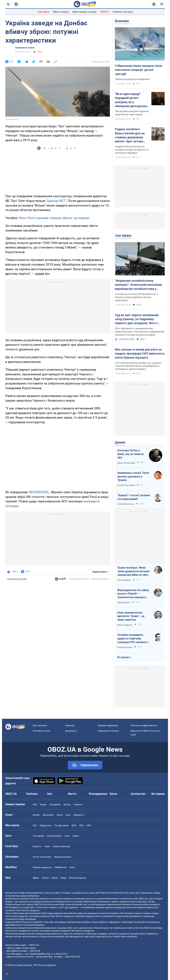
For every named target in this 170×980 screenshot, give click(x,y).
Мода (64, 878)
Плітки (45, 878)
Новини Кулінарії (62, 846)
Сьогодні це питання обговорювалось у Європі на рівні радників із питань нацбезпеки (136, 297)
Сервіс (76, 836)
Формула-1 (79, 815)
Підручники (46, 825)
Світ (50, 794)
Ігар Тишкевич (124, 580)
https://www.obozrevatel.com (115, 893)
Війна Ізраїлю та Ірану (85, 12)
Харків (43, 804)
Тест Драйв (38, 836)
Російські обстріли (123, 12)
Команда (70, 725)
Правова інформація (108, 725)
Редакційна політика (17, 579)
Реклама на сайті (42, 731)
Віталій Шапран (125, 647)
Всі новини (158, 794)
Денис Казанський (126, 463)
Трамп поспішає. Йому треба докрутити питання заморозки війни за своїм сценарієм (133, 571)
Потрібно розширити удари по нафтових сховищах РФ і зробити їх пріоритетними (133, 639)
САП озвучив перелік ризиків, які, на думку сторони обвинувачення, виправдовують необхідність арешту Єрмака (138, 366)
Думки (120, 442)
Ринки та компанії (42, 857)
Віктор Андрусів (125, 625)
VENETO (105, 12)
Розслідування (98, 794)
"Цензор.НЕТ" (56, 201)
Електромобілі (54, 836)
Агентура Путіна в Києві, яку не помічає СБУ (131, 454)
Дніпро (67, 804)
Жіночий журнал (78, 878)
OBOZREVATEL (39, 492)
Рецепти (37, 846)
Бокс (68, 815)
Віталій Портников (126, 485)
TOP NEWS (123, 236)
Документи (71, 731)
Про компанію (40, 725)
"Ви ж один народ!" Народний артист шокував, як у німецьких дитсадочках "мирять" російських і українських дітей (132, 100)
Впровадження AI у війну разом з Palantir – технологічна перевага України (133, 594)
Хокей (60, 815)
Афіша (36, 878)
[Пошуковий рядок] (162, 4)
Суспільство (138, 794)
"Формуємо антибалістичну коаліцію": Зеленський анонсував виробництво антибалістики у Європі (138, 285)
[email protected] (44, 957)
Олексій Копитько (126, 504)
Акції (67, 836)
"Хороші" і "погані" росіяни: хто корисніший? (134, 497)
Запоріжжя (55, 804)
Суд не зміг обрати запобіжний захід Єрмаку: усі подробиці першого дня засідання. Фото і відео (137, 319)
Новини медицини (42, 867)
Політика (32, 794)
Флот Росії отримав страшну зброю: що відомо (54, 218)
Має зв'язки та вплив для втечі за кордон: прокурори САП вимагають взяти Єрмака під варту (140, 354)
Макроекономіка (63, 857)
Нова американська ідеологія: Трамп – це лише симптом (131, 616)
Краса (55, 878)
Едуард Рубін (124, 603)
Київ (35, 804)
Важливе (122, 21)
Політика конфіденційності (144, 725)
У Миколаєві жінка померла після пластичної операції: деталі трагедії (139, 70)
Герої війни (43, 12)
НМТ (89, 825)
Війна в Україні (61, 12)
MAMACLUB (61, 867)
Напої (47, 846)
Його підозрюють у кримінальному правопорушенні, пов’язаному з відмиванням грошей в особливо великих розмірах (140, 332)
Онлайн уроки (62, 825)
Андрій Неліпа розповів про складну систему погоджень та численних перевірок (132, 150)
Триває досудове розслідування (132, 79)
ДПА (74, 825)
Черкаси (78, 804)
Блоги (113, 794)
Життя (72, 794)
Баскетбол (48, 815)
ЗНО (81, 825)
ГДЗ (35, 825)
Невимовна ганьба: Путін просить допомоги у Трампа (133, 476)
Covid (72, 867)
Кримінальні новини (25, 48)
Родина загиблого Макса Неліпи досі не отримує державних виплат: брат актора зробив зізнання (130, 135)
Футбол (36, 815)
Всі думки (123, 657)
